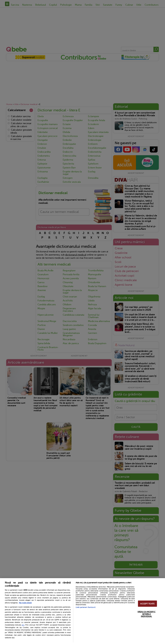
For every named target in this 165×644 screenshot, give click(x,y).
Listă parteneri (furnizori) (86, 607)
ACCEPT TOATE (147, 604)
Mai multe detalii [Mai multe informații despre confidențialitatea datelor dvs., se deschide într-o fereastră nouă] (25, 603)
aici (23, 625)
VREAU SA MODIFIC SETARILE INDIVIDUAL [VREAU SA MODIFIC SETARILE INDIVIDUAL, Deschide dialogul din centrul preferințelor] (146, 614)
